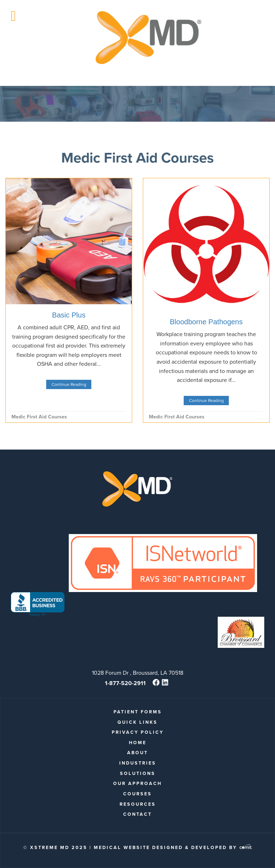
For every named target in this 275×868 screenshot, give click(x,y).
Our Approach (137, 783)
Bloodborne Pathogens (206, 322)
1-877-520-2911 (125, 683)
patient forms (138, 712)
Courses (137, 794)
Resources (138, 804)
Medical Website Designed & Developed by (173, 847)
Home (138, 743)
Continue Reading (69, 384)
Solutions (138, 773)
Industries (138, 763)
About (137, 753)
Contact (137, 814)
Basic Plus (69, 315)
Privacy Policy (138, 732)
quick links (137, 722)
